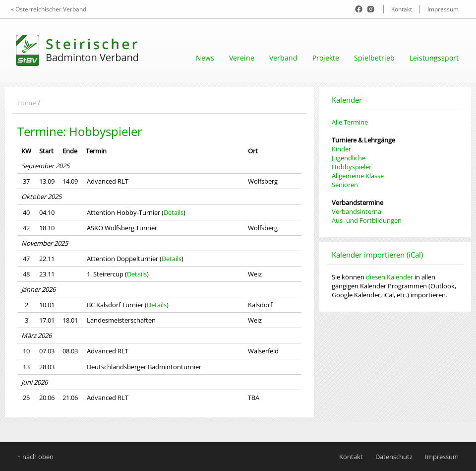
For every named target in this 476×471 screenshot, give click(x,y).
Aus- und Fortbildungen (367, 220)
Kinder (341, 149)
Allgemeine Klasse (358, 176)
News (205, 58)
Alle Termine (350, 122)
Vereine (242, 58)
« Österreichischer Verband (49, 9)
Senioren (345, 185)
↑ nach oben (35, 457)
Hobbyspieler (352, 167)
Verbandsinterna (357, 211)
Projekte (326, 58)
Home (27, 103)
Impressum (443, 9)
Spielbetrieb (374, 58)
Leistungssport (434, 58)
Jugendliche (349, 158)
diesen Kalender (389, 277)
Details (174, 212)
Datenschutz (394, 457)
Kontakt (402, 9)
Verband (283, 58)
